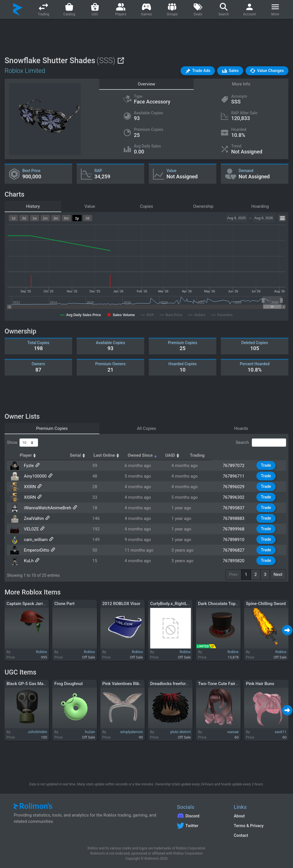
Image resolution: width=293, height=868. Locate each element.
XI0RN (29, 487)
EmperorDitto (36, 550)
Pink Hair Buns (260, 684)
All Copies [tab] (147, 428)
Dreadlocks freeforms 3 (173, 684)
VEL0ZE (31, 529)
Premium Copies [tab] (52, 428)
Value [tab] (90, 206)
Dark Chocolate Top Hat (221, 604)
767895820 (235, 561)
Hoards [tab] (241, 428)
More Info (241, 84)
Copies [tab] (146, 206)
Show (22, 443)
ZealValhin (33, 518)
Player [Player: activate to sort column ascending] (32, 455)
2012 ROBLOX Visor (121, 604)
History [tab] (33, 206)
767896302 (235, 497)
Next (278, 574)
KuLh (28, 561)
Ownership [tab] (203, 206)
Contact (241, 835)
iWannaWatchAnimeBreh (47, 508)
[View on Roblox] (121, 60)
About (239, 816)
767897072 (235, 466)
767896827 (235, 550)
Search (261, 443)
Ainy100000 (35, 476)
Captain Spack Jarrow (28, 604)
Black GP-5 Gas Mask (27, 684)
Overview (147, 84)
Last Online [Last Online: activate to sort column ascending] (143, 455)
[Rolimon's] (18, 9)
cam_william (35, 540)
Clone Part (64, 604)
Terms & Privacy (249, 826)
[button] (198, 71)
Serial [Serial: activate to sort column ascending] (106, 455)
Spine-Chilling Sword (266, 604)
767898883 (235, 518)
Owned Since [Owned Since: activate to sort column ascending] (190, 455)
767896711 (235, 476)
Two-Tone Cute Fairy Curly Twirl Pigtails (236, 684)
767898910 (235, 540)
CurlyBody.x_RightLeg (171, 604)
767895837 (235, 508)
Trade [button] (267, 465)
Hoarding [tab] (260, 206)
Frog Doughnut (69, 684)
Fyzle (28, 466)
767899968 (235, 529)
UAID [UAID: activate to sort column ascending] (232, 455)
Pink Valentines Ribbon (124, 684)
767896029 (235, 487)
